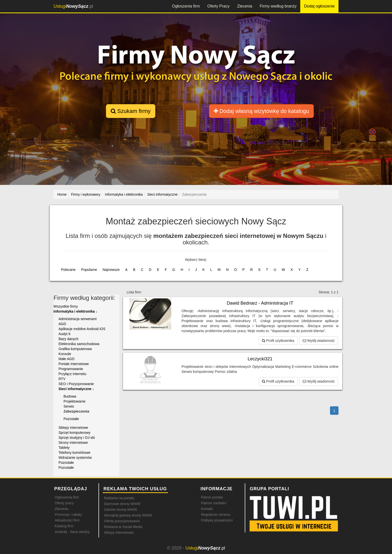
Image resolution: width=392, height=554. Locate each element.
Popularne (89, 270)
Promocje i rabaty (68, 515)
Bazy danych (68, 339)
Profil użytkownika (278, 341)
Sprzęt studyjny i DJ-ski (77, 438)
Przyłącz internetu (72, 374)
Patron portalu (212, 497)
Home (62, 194)
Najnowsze (111, 270)
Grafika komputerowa (75, 349)
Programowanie (71, 369)
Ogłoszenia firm (186, 6)
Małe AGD (66, 359)
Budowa (70, 396)
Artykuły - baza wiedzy (72, 532)
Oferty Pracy (218, 6)
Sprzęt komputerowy (74, 433)
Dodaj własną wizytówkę (261, 111)
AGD (62, 324)
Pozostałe (71, 419)
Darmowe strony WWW (122, 504)
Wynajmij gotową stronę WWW (128, 515)
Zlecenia (244, 6)
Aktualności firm (67, 520)
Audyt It (64, 334)
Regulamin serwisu (216, 515)
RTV (62, 379)
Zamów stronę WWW (120, 510)
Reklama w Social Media (123, 527)
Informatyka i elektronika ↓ (75, 311)
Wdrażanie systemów (75, 458)
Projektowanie (74, 401)
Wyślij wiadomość (319, 341)
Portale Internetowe (74, 364)
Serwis (69, 406)
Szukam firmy (131, 111)
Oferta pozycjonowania (122, 521)
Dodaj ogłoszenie (319, 6)
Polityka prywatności (217, 520)
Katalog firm (64, 526)
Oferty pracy (64, 503)
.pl (73, 6)
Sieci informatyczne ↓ (76, 389)
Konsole (65, 354)
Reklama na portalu (119, 498)
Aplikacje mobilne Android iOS (82, 329)
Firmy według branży (278, 6)
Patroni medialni (213, 503)
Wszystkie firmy (66, 306)
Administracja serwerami (77, 319)
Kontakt (207, 509)
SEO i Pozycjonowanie (76, 384)
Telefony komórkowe (74, 453)
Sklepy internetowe (73, 428)
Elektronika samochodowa (79, 344)
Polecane (68, 270)
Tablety (64, 448)
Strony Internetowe (73, 443)
